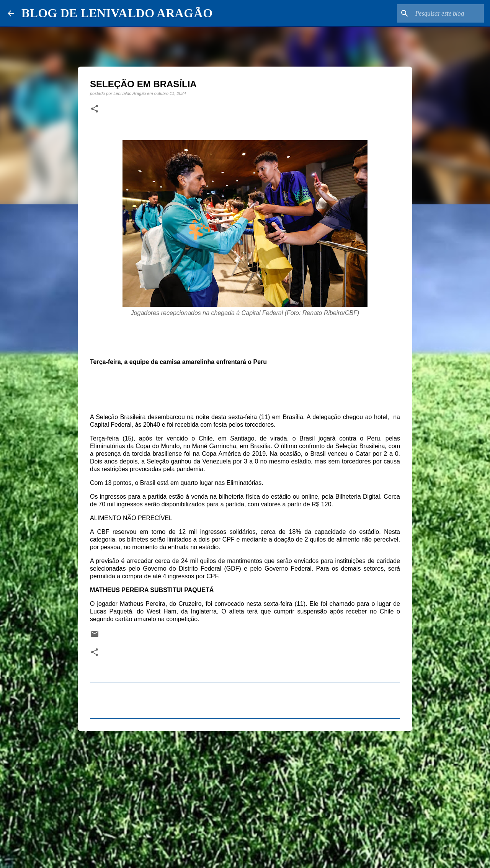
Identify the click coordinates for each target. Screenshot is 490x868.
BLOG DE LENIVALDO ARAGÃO (117, 13)
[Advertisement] (245, 796)
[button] (95, 109)
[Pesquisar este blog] (444, 13)
